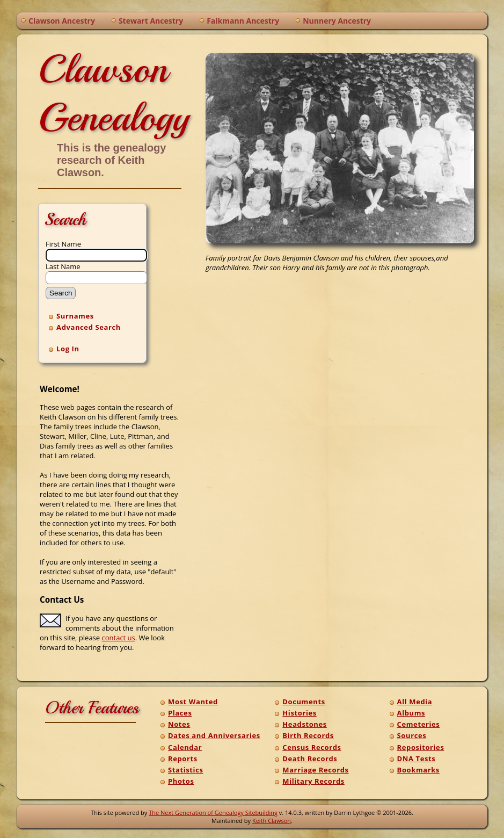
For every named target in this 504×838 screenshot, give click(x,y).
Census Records (312, 747)
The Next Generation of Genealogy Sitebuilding (213, 812)
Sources (412, 735)
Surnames (75, 316)
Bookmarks (418, 770)
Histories (299, 713)
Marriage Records (315, 770)
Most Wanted (193, 702)
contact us (119, 638)
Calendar (185, 747)
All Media (415, 702)
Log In (68, 349)
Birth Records (308, 735)
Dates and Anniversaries (214, 735)
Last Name (63, 266)
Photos (181, 781)
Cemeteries (419, 724)
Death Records (310, 758)
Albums (411, 713)
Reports (183, 758)
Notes (179, 724)
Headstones (305, 724)
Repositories (421, 747)
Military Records (313, 781)
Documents (304, 702)
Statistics (185, 770)
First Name (63, 244)
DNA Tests (417, 758)
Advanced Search (89, 327)
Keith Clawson (272, 821)
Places (180, 713)
